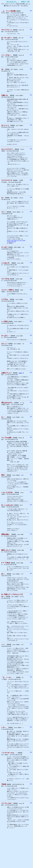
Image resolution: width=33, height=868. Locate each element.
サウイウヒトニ (7, 31)
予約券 (4, 821)
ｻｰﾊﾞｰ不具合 (6, 588)
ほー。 (4, 599)
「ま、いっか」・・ (8, 708)
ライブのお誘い (7, 457)
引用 (31, 10)
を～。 (4, 436)
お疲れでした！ (7, 389)
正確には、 (5, 99)
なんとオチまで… (8, 156)
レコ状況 (4, 336)
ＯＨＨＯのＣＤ (7, 189)
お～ (3, 207)
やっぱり (4, 259)
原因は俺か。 (6, 559)
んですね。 (5, 313)
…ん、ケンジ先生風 (8, 11)
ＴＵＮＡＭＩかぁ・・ (9, 788)
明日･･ (4, 496)
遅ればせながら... (7, 421)
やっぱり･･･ (6, 350)
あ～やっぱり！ (7, 39)
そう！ (4, 221)
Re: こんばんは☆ (7, 527)
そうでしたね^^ (7, 841)
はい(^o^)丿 (6, 130)
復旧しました (6, 575)
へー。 (4, 674)
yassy (20, 389)
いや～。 (4, 761)
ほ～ (3, 71)
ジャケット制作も (8, 303)
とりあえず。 (6, 275)
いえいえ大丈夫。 (8, 514)
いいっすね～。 (7, 57)
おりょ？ (4, 358)
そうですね (5, 292)
